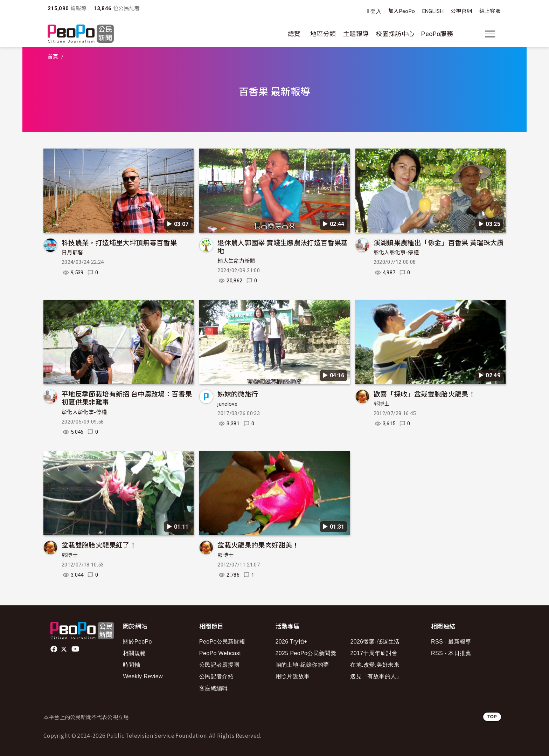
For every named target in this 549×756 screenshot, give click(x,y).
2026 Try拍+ (291, 642)
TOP (492, 717)
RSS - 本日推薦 (451, 653)
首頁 (53, 57)
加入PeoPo (402, 11)
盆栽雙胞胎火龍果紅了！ (99, 545)
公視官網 (461, 11)
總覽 (294, 34)
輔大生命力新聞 (236, 261)
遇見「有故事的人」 (376, 676)
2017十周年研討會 (374, 653)
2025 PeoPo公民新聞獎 (306, 653)
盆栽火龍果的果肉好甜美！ (258, 545)
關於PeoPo (137, 642)
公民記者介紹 (216, 676)
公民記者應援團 (219, 665)
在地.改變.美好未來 (375, 665)
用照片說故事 (293, 676)
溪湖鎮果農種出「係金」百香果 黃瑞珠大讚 (439, 242)
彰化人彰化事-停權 (396, 253)
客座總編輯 (214, 688)
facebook (54, 649)
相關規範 (134, 653)
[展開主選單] (490, 34)
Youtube (76, 649)
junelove (227, 404)
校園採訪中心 (395, 34)
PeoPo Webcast (220, 653)
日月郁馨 (72, 253)
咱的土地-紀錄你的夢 (302, 665)
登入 (376, 11)
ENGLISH (433, 11)
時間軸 (131, 665)
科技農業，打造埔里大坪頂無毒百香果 (119, 242)
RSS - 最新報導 (451, 642)
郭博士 (382, 404)
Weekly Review (143, 676)
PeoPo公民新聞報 (222, 642)
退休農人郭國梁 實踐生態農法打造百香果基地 (283, 246)
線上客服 (490, 11)
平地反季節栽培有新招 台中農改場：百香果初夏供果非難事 (127, 398)
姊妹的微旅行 (238, 394)
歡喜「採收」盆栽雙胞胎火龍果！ (424, 394)
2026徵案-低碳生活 (375, 642)
